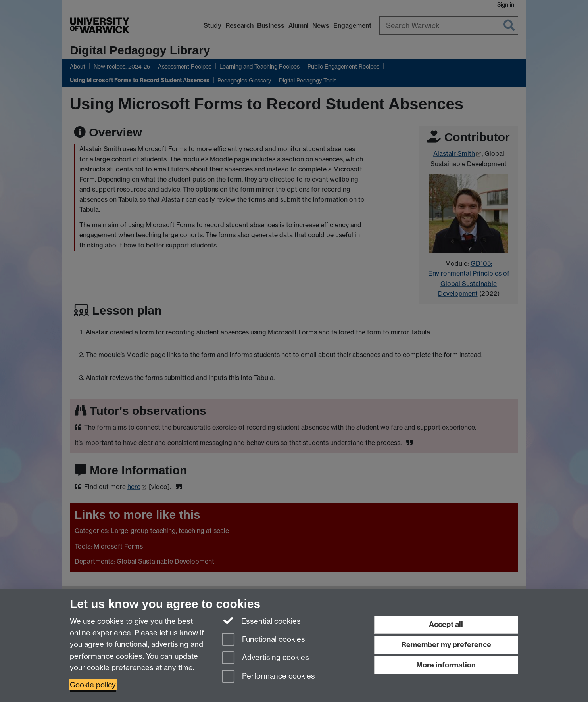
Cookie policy (93, 685)
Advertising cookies (265, 658)
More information (446, 665)
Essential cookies (261, 621)
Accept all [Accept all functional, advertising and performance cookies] (446, 624)
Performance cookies (268, 677)
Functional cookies (263, 640)
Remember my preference (446, 645)
